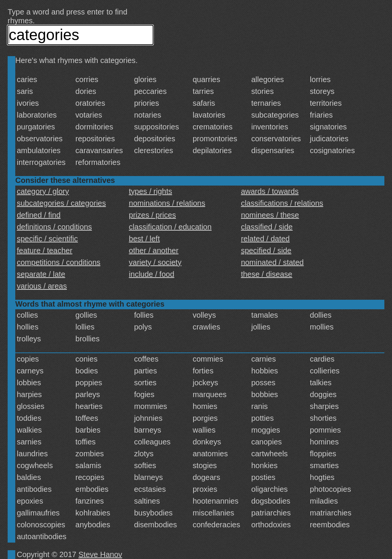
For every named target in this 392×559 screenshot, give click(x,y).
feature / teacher (45, 250)
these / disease (267, 274)
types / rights (151, 191)
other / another (154, 250)
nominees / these (270, 215)
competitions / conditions (59, 262)
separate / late (41, 274)
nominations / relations (167, 203)
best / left (144, 239)
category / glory (43, 191)
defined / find (39, 215)
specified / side (266, 250)
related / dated (265, 239)
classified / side (267, 227)
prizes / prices (152, 215)
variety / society (155, 262)
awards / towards (270, 191)
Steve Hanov (101, 554)
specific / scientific (47, 239)
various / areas (42, 286)
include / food (152, 274)
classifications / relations (282, 203)
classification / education (170, 227)
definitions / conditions (54, 227)
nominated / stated (272, 262)
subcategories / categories (61, 203)
